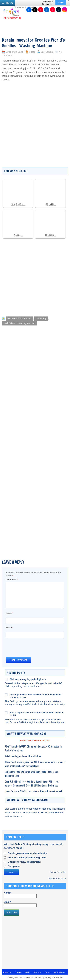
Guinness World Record (19, 319)
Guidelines (59, 973)
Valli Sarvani (47, 52)
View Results (58, 872)
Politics (18, 812)
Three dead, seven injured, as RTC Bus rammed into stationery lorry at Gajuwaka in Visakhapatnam (35, 764)
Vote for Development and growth (27, 857)
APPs (61, 3)
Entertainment (32, 812)
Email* (20, 904)
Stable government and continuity (27, 853)
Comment (12, 580)
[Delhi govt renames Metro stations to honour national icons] (6, 695)
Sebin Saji (41, 319)
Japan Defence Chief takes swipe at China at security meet (33, 791)
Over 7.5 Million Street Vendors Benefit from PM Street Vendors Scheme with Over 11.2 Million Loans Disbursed (32, 783)
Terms (48, 973)
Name (10, 613)
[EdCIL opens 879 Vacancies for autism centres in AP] (6, 713)
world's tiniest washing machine (19, 323)
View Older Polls (57, 878)
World (8, 812)
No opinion (14, 866)
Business (59, 809)
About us (7, 973)
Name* (20, 895)
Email (10, 628)
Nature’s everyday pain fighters (28, 679)
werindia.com (18, 809)
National (47, 809)
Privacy (37, 973)
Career (18, 973)
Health (45, 812)
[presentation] (34, 647)
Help (28, 973)
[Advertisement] (35, 276)
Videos (32, 52)
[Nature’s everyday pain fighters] (6, 679)
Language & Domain (47, 3)
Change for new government (24, 862)
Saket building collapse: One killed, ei (23, 756)
